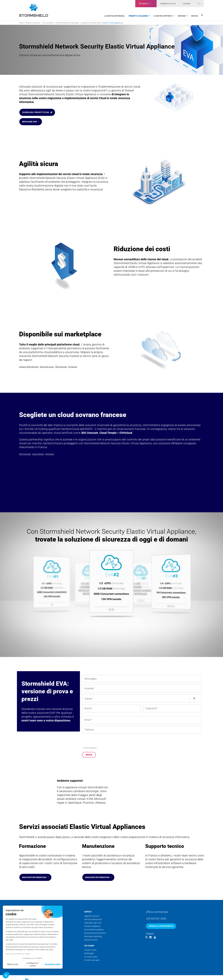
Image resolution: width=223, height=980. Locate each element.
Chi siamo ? (144, 4)
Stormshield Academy (94, 921)
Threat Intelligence (92, 918)
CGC (189, 973)
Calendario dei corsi (93, 914)
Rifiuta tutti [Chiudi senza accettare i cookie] (13, 964)
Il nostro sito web (92, 952)
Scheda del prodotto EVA (37, 111)
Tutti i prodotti (48, 23)
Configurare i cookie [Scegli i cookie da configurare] (33, 964)
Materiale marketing (93, 928)
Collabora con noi (168, 4)
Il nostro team (90, 942)
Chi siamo (89, 937)
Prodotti (24, 903)
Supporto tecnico (92, 908)
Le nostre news (91, 948)
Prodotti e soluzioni (33, 23)
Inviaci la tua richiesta (161, 918)
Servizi (88, 903)
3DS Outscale (61, 361)
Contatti (187, 4)
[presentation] (104, 735)
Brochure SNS (31, 117)
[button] (6, 975)
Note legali (181, 973)
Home (21, 23)
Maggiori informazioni (35, 870)
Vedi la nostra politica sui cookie (18, 954)
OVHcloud (73, 361)
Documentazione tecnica (95, 925)
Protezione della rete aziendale (67, 23)
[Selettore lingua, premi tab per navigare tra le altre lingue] (198, 4)
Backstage (89, 945)
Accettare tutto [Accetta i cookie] (53, 964)
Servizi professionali (93, 911)
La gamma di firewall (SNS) (91, 23)
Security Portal (91, 931)
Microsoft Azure (47, 361)
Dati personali (198, 973)
